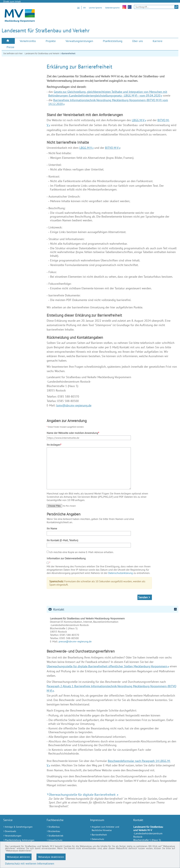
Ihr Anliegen (54, 445)
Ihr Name (52, 528)
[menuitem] (8, 41)
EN (84, 8)
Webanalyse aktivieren (18, 857)
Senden (143, 597)
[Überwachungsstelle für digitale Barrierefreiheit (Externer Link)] (113, 795)
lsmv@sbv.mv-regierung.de (74, 405)
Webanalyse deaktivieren (51, 857)
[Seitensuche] (156, 7)
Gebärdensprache (112, 8)
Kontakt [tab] (56, 609)
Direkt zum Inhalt (12, 1)
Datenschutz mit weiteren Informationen (30, 864)
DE (78, 8)
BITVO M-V (112, 148)
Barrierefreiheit (69, 53)
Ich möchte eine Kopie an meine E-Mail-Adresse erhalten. (81, 552)
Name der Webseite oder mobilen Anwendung (73, 433)
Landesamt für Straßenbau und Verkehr (42, 53)
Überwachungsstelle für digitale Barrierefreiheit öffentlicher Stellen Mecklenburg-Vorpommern (107, 666)
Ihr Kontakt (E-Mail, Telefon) (62, 540)
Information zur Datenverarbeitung (66, 558)
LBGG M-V (138, 120)
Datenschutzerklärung (120, 573)
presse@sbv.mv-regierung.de (75, 641)
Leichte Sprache (95, 8)
